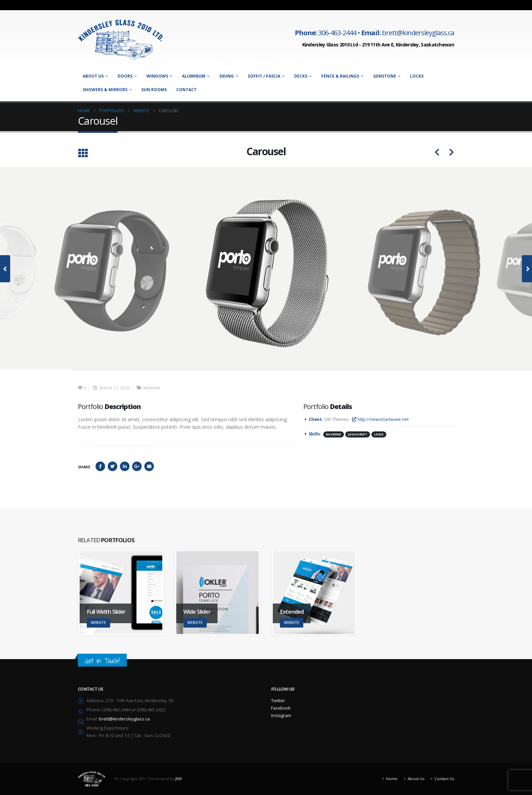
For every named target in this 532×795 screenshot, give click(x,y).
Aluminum (194, 76)
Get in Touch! (102, 661)
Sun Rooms (154, 90)
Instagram (281, 716)
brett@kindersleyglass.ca (124, 719)
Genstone (385, 76)
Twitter (112, 466)
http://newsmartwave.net (380, 419)
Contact (186, 90)
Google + (137, 466)
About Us (93, 76)
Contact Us (444, 779)
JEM (178, 778)
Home (392, 779)
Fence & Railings (340, 76)
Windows (157, 76)
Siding (227, 76)
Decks (301, 76)
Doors (125, 76)
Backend (334, 434)
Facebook (100, 466)
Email (149, 466)
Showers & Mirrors (105, 90)
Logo (379, 434)
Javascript (358, 434)
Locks (417, 76)
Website (152, 388)
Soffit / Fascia (264, 76)
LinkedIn (125, 466)
